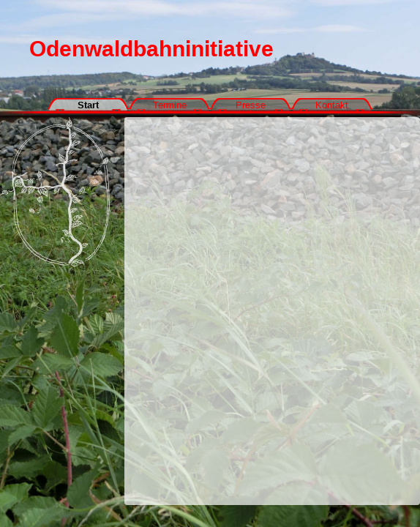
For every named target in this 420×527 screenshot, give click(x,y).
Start (88, 105)
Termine (170, 105)
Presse (251, 105)
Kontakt (332, 105)
